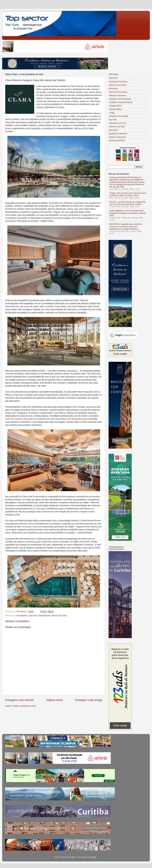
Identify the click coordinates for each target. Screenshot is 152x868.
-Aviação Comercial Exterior (121, 102)
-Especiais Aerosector (118, 92)
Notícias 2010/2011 (117, 140)
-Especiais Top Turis (117, 123)
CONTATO (113, 78)
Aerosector (113, 88)
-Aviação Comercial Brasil (120, 99)
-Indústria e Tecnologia (118, 116)
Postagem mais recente (19, 700)
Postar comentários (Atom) (24, 706)
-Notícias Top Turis (117, 127)
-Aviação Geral (115, 106)
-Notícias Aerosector (117, 95)
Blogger (93, 857)
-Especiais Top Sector (118, 81)
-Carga (112, 113)
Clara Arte (33, 616)
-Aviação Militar (115, 109)
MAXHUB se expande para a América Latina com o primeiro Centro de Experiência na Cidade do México (126, 226)
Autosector (113, 130)
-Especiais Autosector (118, 134)
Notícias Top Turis (59, 616)
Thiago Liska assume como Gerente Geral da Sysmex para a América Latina (128, 194)
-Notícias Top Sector (117, 85)
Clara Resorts (44, 616)
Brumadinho (22, 616)
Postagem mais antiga (89, 700)
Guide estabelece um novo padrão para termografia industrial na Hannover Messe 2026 (127, 213)
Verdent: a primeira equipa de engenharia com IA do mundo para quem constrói (127, 203)
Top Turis (113, 120)
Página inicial (54, 700)
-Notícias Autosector (117, 137)
